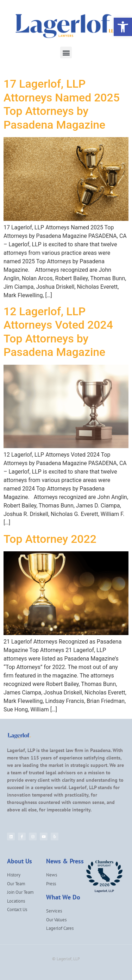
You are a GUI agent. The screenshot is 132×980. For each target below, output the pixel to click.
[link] (123, 27)
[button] (66, 52)
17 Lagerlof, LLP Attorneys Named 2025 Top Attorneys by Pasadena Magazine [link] (62, 104)
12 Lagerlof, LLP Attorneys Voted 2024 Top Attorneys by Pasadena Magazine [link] (58, 332)
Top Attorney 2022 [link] (50, 539)
